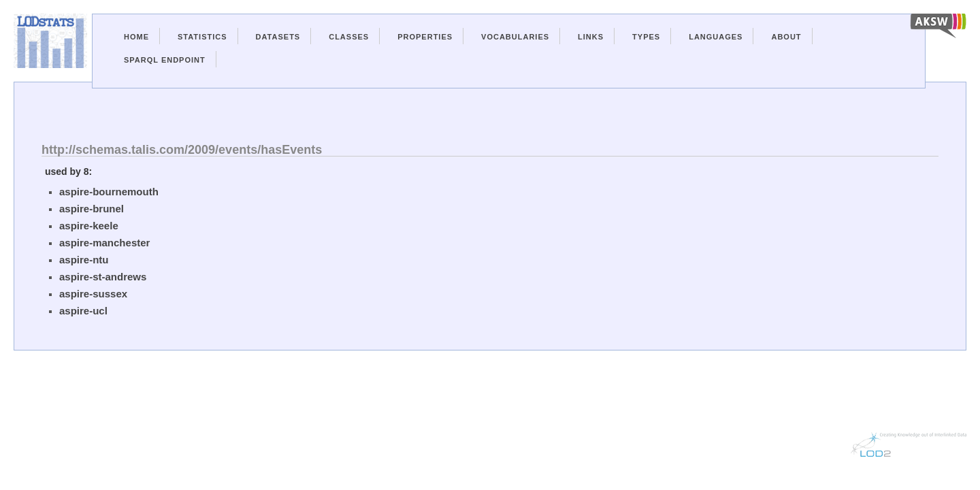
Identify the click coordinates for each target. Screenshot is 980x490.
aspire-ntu (84, 260)
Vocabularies (515, 37)
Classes (349, 37)
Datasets (278, 37)
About (786, 37)
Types (646, 37)
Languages (716, 37)
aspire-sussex (93, 294)
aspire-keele (89, 226)
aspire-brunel (92, 209)
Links (591, 37)
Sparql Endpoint (165, 60)
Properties (425, 37)
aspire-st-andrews (103, 277)
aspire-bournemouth (109, 192)
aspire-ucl (83, 311)
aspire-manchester (104, 243)
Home (136, 37)
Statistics (202, 37)
